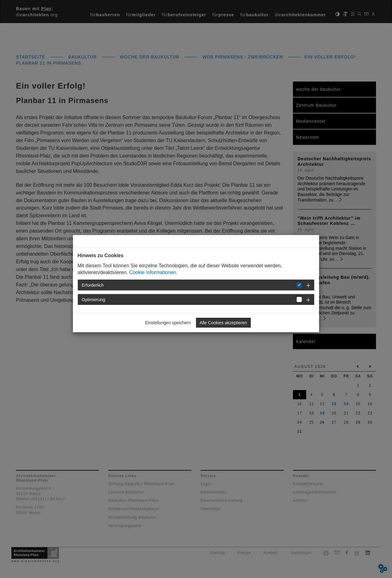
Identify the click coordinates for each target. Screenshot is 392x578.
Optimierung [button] (94, 300)
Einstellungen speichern (168, 323)
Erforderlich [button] (93, 285)
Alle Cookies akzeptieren (223, 323)
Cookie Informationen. (153, 272)
